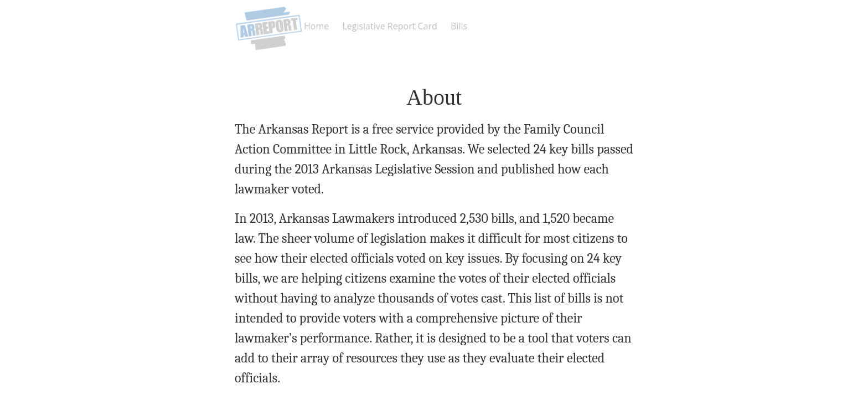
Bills (459, 26)
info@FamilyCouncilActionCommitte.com (461, 335)
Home (316, 26)
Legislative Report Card (389, 26)
